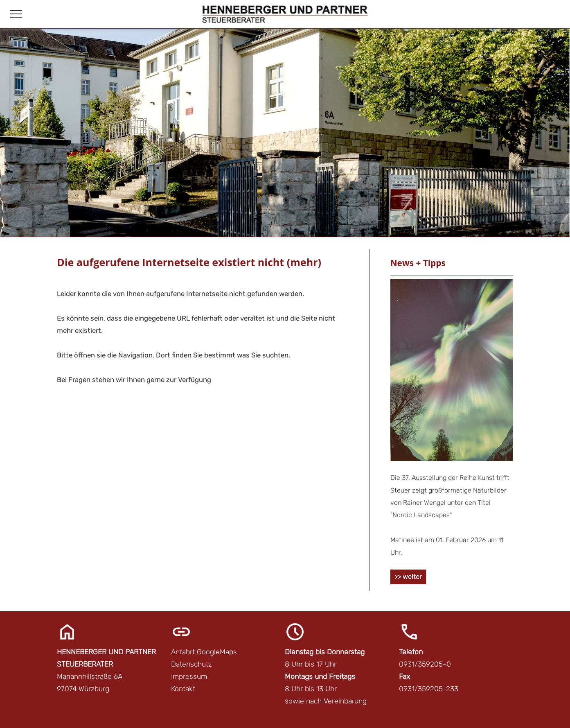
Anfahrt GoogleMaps (204, 652)
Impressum (189, 676)
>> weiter (408, 577)
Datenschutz (192, 664)
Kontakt (183, 689)
